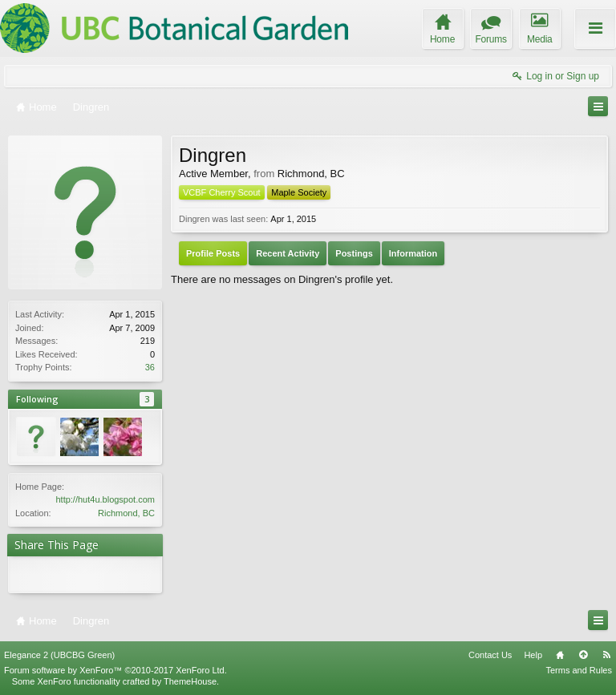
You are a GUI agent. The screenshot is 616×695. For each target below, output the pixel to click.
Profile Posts (213, 253)
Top (583, 655)
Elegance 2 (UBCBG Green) (59, 655)
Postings (354, 253)
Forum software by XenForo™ (115, 670)
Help (533, 655)
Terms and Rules (579, 670)
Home (560, 655)
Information (413, 253)
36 (150, 367)
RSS (606, 655)
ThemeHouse (190, 681)
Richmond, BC (126, 513)
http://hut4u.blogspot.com (105, 499)
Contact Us (490, 655)
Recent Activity (288, 253)
